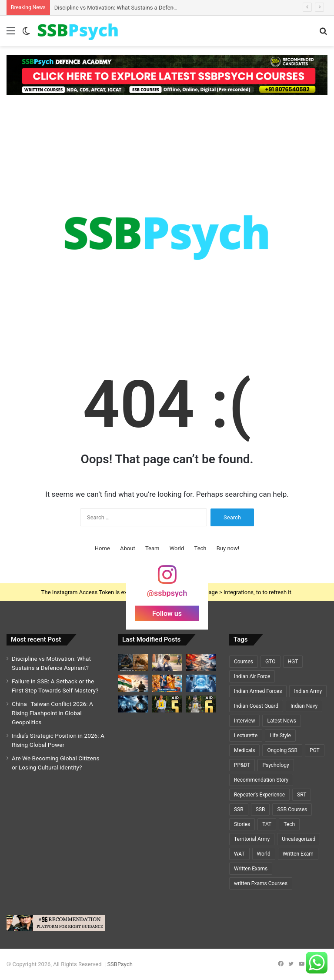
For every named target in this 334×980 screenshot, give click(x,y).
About (128, 548)
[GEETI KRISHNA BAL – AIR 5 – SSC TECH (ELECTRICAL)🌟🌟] (167, 704)
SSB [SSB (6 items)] (261, 809)
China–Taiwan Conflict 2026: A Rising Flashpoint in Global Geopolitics (52, 713)
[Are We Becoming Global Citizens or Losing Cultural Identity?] (167, 683)
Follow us (167, 614)
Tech (200, 548)
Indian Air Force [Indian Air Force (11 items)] (252, 676)
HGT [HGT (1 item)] (293, 662)
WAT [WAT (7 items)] (239, 854)
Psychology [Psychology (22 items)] (276, 765)
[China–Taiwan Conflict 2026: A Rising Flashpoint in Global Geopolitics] (201, 663)
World (177, 548)
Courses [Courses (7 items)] (244, 662)
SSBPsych (120, 964)
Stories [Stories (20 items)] (242, 824)
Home (102, 548)
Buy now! (228, 548)
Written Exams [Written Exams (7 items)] (251, 869)
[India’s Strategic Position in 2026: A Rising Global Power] (133, 683)
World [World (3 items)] (264, 854)
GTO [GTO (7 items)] (270, 662)
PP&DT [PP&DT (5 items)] (242, 765)
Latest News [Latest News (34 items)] (282, 721)
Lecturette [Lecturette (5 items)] (246, 736)
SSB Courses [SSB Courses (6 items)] (292, 809)
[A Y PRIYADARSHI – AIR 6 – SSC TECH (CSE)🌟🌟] (201, 704)
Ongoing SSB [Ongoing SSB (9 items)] (282, 750)
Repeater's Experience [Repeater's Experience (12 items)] (259, 795)
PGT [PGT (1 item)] (315, 750)
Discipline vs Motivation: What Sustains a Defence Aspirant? (129, 8)
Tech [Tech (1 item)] (289, 824)
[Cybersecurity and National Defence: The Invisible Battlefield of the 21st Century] (133, 704)
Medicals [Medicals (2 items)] (244, 750)
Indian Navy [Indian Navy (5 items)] (304, 706)
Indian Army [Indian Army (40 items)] (308, 691)
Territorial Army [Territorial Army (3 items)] (252, 839)
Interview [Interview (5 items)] (244, 721)
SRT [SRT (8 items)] (302, 795)
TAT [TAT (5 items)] (267, 824)
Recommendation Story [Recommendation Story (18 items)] (261, 780)
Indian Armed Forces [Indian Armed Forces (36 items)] (258, 691)
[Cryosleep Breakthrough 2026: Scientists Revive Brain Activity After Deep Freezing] (201, 683)
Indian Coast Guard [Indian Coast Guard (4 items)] (256, 706)
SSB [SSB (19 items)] (239, 809)
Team (152, 548)
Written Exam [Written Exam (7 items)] (298, 854)
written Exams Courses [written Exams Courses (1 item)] (261, 883)
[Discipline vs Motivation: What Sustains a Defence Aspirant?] (133, 663)
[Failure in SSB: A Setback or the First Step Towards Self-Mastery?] (167, 663)
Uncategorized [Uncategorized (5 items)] (299, 839)
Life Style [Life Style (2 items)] (280, 736)
